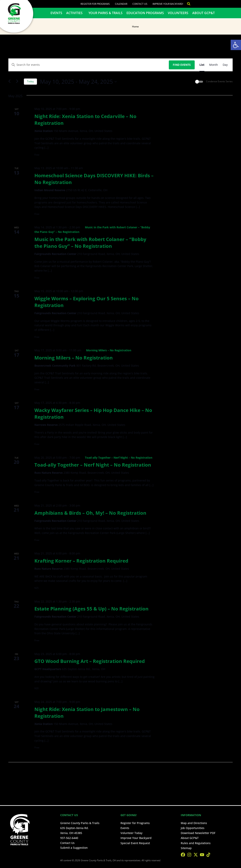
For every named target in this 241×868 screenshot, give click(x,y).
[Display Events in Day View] (225, 65)
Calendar (121, 4)
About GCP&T (204, 13)
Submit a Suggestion (74, 848)
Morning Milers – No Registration (74, 358)
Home (135, 27)
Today (30, 81)
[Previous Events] (11, 82)
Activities (75, 13)
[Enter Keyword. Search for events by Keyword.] (89, 65)
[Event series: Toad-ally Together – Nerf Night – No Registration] (117, 458)
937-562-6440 (69, 838)
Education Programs (145, 13)
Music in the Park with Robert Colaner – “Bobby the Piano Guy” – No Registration (90, 243)
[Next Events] (18, 82)
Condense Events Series (219, 81)
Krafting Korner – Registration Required (81, 561)
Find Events (182, 65)
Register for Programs (95, 4)
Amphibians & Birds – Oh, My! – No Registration (90, 513)
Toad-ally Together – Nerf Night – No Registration (93, 465)
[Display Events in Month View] (214, 65)
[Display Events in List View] (202, 65)
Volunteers (178, 13)
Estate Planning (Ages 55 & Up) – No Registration (91, 609)
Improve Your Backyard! (168, 4)
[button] (236, 45)
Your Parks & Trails (105, 13)
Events (56, 13)
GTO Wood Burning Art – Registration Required (90, 661)
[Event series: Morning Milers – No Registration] (107, 350)
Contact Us (140, 4)
